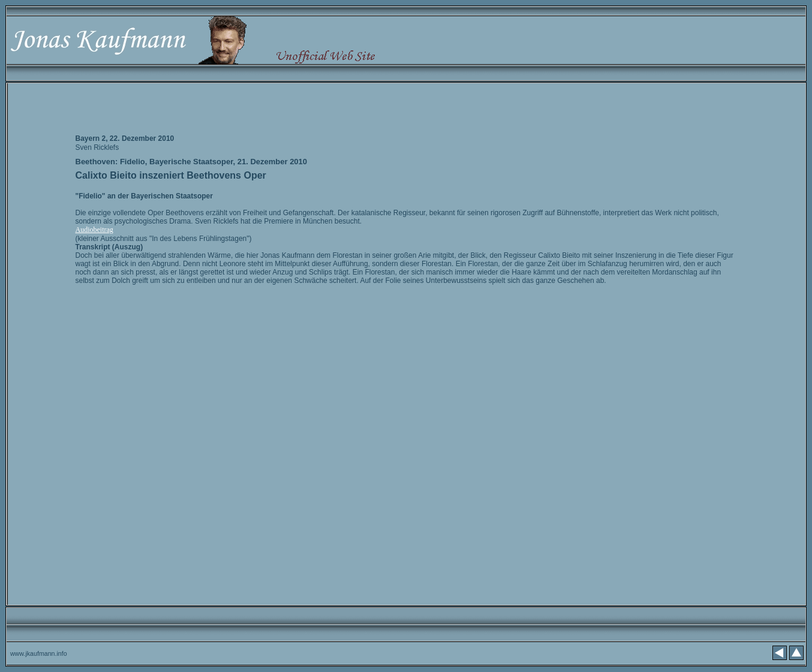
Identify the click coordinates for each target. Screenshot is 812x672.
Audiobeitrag (94, 230)
